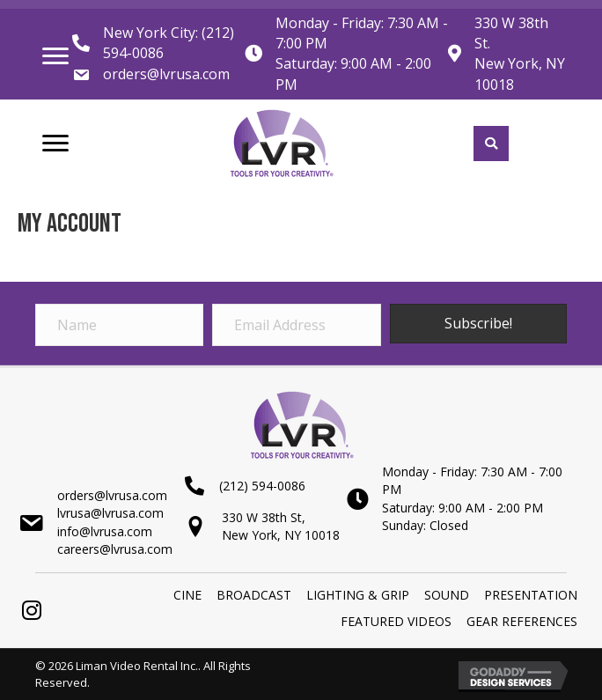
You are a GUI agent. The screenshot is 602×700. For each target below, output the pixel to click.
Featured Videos (396, 621)
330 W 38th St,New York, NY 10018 (281, 526)
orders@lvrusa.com (166, 74)
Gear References (522, 621)
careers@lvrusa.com (115, 549)
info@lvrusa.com (105, 531)
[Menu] (55, 56)
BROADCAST (254, 595)
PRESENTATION (531, 595)
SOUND (447, 595)
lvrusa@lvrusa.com (110, 513)
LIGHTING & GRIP (358, 595)
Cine (187, 595)
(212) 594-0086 (262, 486)
